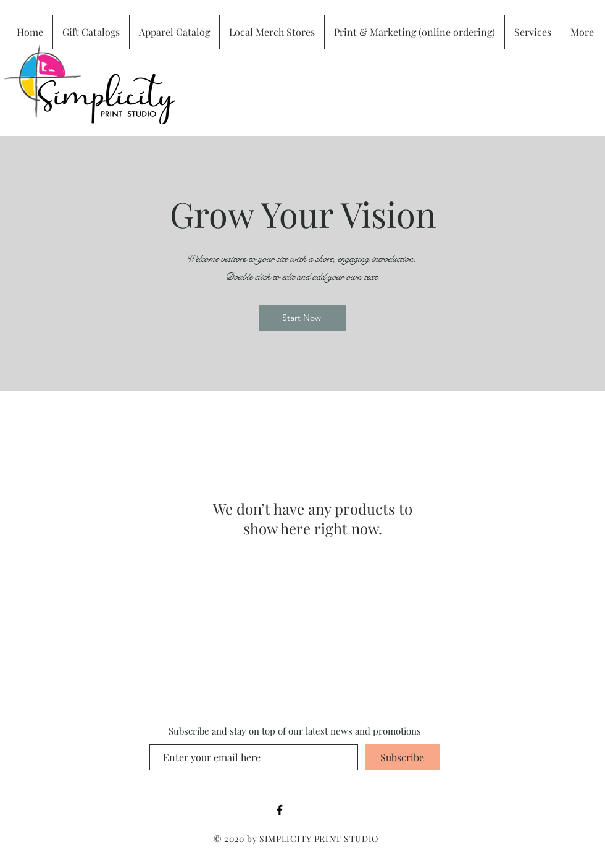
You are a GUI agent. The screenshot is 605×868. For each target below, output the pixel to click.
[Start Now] (302, 318)
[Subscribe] (402, 757)
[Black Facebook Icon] (280, 810)
